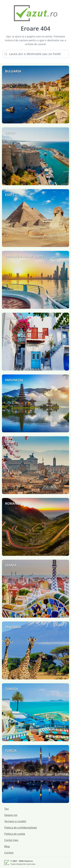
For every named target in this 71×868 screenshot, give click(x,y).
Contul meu (11, 840)
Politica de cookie (15, 834)
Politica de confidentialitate (21, 828)
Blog (7, 846)
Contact (9, 853)
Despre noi (11, 815)
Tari (6, 809)
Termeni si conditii (15, 821)
